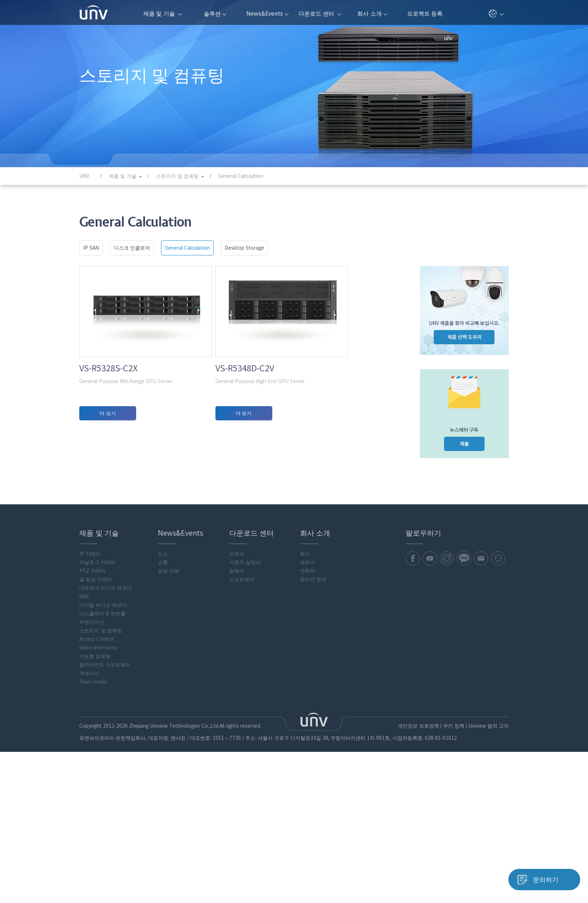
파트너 (308, 735)
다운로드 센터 (320, 14)
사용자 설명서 (245, 735)
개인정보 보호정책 (418, 898)
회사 (305, 726)
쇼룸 (163, 735)
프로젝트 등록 (425, 14)
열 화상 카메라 (96, 752)
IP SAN (91, 248)
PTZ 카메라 (92, 743)
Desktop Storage (244, 248)
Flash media (93, 854)
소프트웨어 (242, 752)
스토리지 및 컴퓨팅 (101, 803)
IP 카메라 (90, 726)
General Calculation (187, 248)
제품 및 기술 (163, 14)
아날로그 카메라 (97, 735)
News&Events (268, 14)
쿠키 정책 (453, 898)
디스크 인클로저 (132, 248)
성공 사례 (169, 743)
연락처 (308, 743)
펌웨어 (237, 743)
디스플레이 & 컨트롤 (102, 786)
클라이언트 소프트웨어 (105, 837)
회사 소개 (372, 14)
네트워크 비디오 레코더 (106, 760)
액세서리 (89, 846)
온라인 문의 (313, 752)
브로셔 (237, 726)
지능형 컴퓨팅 (95, 829)
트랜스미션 (92, 795)
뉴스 (163, 726)
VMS (84, 769)
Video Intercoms (98, 820)
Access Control (97, 812)
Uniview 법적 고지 (488, 898)
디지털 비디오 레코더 (103, 777)
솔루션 (215, 14)
